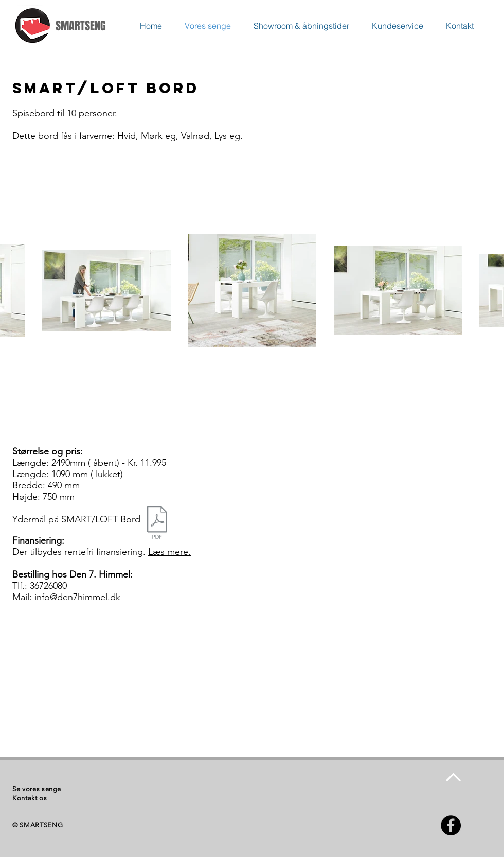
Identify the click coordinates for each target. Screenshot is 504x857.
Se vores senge (37, 789)
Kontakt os (30, 798)
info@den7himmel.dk (77, 597)
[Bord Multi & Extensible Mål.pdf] (157, 524)
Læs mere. (169, 552)
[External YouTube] (136, 686)
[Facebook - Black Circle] (451, 825)
